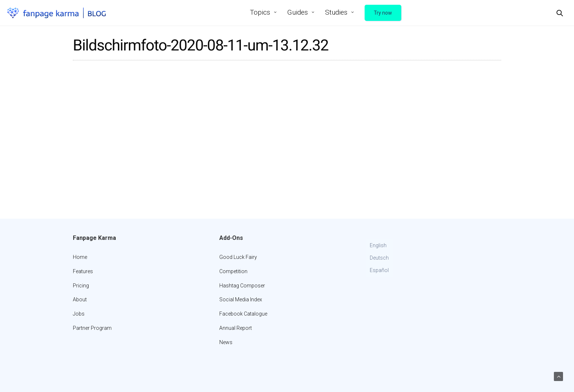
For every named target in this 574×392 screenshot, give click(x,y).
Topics (260, 12)
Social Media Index (241, 299)
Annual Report (236, 328)
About (80, 299)
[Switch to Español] (379, 271)
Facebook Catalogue (243, 314)
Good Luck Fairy (238, 257)
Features (83, 271)
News (226, 342)
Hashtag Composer (242, 286)
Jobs (79, 314)
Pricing (81, 286)
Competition (233, 271)
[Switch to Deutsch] (379, 258)
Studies (336, 12)
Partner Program (92, 328)
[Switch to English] (379, 246)
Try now (383, 13)
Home (80, 257)
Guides (298, 12)
